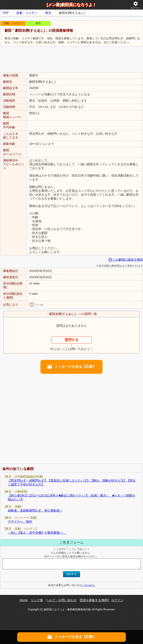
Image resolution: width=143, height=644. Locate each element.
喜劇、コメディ (27, 13)
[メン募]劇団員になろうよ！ (71, 5)
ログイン (136, 5)
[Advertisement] (71, 60)
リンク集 (37, 600)
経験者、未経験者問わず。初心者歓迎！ (35, 510)
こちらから (88, 585)
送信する (71, 574)
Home (24, 600)
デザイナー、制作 (20, 521)
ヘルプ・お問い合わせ (61, 600)
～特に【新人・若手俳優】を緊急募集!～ (37, 533)
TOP (6, 13)
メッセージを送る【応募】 (71, 367)
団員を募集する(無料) (94, 600)
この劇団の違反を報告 (126, 260)
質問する (71, 340)
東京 (48, 13)
